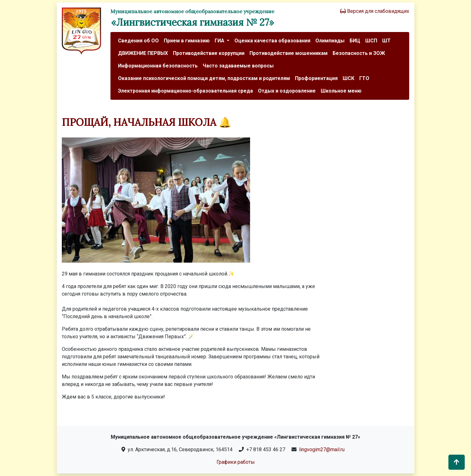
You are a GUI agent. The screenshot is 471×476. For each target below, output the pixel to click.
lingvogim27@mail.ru (322, 449)
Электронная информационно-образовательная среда (185, 91)
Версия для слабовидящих (375, 11)
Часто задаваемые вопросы (238, 66)
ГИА (220, 41)
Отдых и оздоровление (287, 91)
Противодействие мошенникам (289, 53)
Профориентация (316, 78)
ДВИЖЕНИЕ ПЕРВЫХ (143, 53)
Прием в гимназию (187, 41)
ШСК (348, 78)
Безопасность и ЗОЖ (359, 53)
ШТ (386, 41)
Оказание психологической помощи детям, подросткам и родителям (204, 78)
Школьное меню (341, 91)
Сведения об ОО (138, 41)
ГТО (364, 78)
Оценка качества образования (272, 41)
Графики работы (236, 462)
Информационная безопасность (158, 66)
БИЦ (355, 41)
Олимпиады (330, 41)
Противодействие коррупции (209, 53)
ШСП (371, 41)
